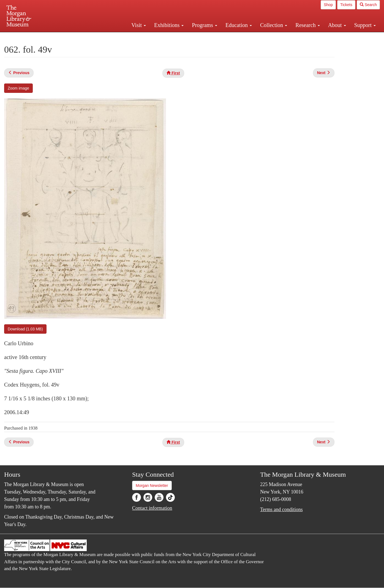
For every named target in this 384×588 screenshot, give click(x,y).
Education (239, 25)
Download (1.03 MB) (25, 329)
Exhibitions (169, 25)
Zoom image (18, 88)
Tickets (346, 5)
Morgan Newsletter (152, 485)
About (337, 25)
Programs (205, 25)
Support (365, 25)
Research (307, 25)
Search (368, 5)
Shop (328, 5)
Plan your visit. (127, 37)
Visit (139, 25)
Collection (274, 25)
